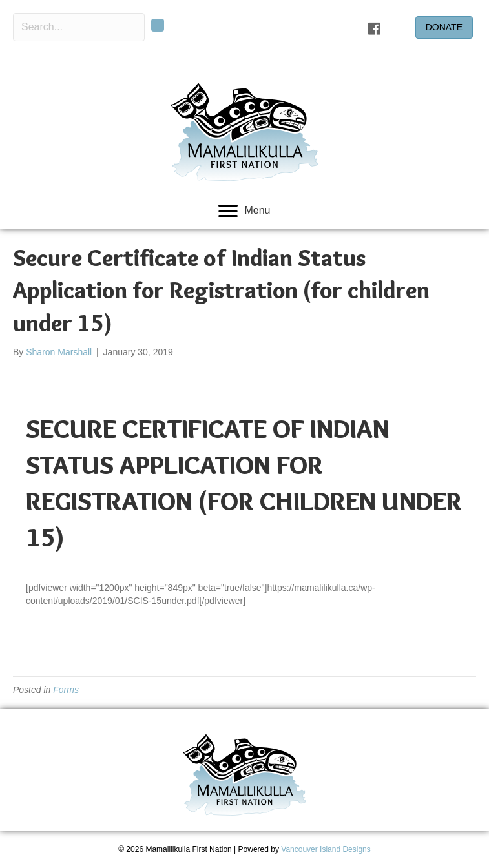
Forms (66, 690)
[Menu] (244, 211)
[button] (158, 25)
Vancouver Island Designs (326, 849)
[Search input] (79, 27)
